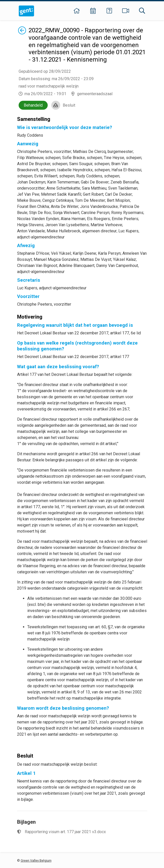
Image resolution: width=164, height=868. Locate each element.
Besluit (69, 105)
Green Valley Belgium (36, 860)
